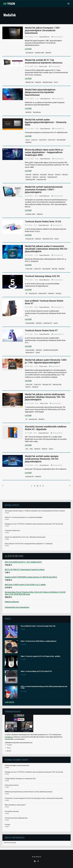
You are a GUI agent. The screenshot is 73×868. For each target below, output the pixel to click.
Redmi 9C (45, 449)
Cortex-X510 (43, 140)
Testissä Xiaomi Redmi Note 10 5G (43, 222)
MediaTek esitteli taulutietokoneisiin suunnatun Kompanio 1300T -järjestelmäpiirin (44, 190)
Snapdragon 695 (52, 177)
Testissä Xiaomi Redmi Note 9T (41, 331)
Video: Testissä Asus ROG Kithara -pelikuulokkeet (38, 641)
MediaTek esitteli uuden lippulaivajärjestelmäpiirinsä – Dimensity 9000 (46, 122)
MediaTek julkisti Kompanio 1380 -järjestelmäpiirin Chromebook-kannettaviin (43, 30)
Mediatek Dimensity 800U (51, 350)
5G (26, 293)
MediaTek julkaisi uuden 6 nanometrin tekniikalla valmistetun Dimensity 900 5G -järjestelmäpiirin (47, 249)
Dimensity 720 (33, 293)
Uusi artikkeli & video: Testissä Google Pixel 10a (38, 626)
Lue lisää (28, 49)
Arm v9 (28, 140)
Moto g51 (65, 175)
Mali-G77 (28, 387)
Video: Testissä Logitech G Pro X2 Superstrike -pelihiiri (40, 656)
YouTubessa (9, 737)
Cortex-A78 (37, 269)
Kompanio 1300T (30, 214)
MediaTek (48, 53)
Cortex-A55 (29, 269)
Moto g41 (58, 175)
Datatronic (15, 556)
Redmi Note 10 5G (48, 239)
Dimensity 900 (46, 269)
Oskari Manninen (44, 37)
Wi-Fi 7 (56, 82)
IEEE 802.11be (30, 82)
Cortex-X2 (34, 140)
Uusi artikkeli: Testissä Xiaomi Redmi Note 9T (44, 302)
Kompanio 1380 (39, 53)
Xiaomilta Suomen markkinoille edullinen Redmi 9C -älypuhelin (46, 428)
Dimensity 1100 (47, 385)
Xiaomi (56, 239)
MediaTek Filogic (48, 82)
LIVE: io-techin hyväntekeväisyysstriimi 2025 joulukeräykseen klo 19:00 (44, 687)
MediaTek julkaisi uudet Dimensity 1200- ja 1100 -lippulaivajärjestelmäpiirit (46, 361)
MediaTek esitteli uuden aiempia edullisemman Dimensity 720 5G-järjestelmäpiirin (42, 459)
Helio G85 (28, 175)
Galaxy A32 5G (43, 293)
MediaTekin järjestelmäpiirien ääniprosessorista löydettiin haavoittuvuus (40, 92)
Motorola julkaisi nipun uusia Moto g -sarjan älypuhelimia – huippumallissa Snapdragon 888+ (44, 152)
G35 (27, 449)
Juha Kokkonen (44, 465)
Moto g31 (51, 175)
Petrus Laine (43, 66)
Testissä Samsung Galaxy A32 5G (42, 276)
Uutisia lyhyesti (12, 505)
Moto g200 (43, 175)
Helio (31, 449)
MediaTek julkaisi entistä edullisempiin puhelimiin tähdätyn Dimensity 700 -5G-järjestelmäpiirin (45, 397)
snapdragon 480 (41, 180)
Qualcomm (43, 177)
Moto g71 (28, 177)
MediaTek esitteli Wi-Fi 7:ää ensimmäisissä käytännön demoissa (44, 61)
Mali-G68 (54, 269)
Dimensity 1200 (57, 385)
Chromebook (29, 53)
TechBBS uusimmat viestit (17, 760)
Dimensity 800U (30, 323)
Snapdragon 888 (30, 180)
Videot (8, 619)
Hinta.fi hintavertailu (10, 843)
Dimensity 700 (30, 239)
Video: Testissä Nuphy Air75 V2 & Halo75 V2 (36, 671)
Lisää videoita (9, 702)
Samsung (58, 293)
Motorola (35, 177)
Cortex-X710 (51, 140)
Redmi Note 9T (48, 323)
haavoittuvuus (37, 112)
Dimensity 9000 (61, 140)
